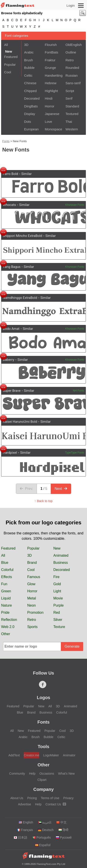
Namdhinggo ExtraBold (20, 298)
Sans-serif (73, 83)
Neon (32, 605)
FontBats (51, 52)
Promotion (35, 613)
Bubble (29, 68)
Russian (72, 75)
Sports (32, 627)
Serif (69, 98)
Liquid (6, 598)
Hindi (49, 98)
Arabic (29, 52)
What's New (66, 774)
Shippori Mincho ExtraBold (23, 236)
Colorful (7, 570)
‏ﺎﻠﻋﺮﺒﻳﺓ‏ (45, 822)
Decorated (32, 98)
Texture (59, 627)
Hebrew (51, 83)
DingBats (31, 106)
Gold (57, 584)
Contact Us (56, 804)
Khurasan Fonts (75, 205)
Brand (32, 563)
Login (71, 5)
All (6, 45)
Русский (64, 837)
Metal (32, 598)
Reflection (9, 620)
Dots (28, 122)
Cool (8, 72)
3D (26, 45)
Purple (58, 605)
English (26, 822)
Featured (11, 57)
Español (43, 845)
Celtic (28, 75)
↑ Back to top (43, 501)
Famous (34, 577)
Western (72, 129)
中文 (61, 822)
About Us (17, 798)
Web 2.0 (8, 627)
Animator (69, 755)
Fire (56, 577)
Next (61, 489)
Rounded (72, 68)
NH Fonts (79, 391)
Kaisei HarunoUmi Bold (20, 422)
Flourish (51, 45)
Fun (4, 584)
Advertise (24, 804)
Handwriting (54, 75)
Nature (6, 605)
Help (32, 774)
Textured (72, 114)
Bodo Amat (11, 329)
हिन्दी (63, 830)
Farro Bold (11, 174)
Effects (7, 577)
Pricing (32, 798)
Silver (58, 620)
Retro (70, 60)
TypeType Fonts (75, 453)
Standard (72, 106)
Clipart (42, 780)
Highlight (51, 91)
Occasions (47, 774)
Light (57, 591)
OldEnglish (74, 45)
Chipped (30, 91)
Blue (5, 563)
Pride (5, 613)
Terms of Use (50, 798)
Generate (72, 646)
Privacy (68, 798)
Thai (69, 122)
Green (6, 591)
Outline (71, 52)
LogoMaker (51, 755)
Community (17, 774)
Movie (58, 598)
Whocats (10, 205)
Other (6, 634)
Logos (44, 698)
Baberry (9, 360)
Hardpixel (10, 453)
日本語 (20, 837)
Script (70, 91)
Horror (50, 106)
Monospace (53, 129)
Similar (26, 174)
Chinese (30, 83)
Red (56, 613)
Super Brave (12, 391)
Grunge (50, 68)
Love (48, 122)
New (57, 548)
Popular (10, 65)
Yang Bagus (12, 267)
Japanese (52, 114)
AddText (14, 755)
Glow (31, 584)
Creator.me (31, 755)
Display (30, 114)
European (31, 129)
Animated (61, 555)
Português (41, 837)
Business (60, 563)
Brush (29, 60)
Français (25, 830)
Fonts (6, 141)
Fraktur (50, 60)
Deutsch (46, 830)
